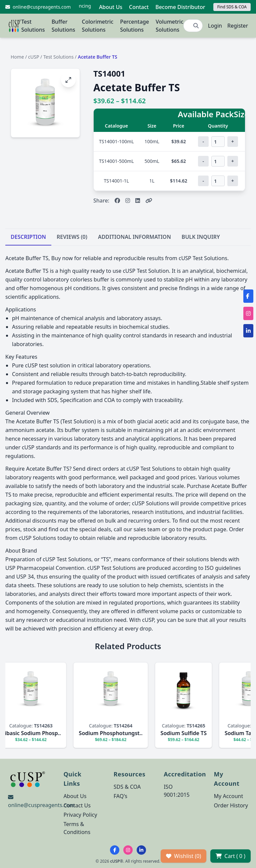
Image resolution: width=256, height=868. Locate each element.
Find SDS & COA (232, 7)
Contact (139, 7)
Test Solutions (33, 26)
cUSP (33, 57)
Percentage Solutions (134, 26)
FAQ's (120, 796)
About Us (111, 7)
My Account (229, 796)
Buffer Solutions (63, 26)
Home (17, 57)
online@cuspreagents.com (41, 805)
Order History (231, 805)
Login (215, 26)
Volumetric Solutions (169, 26)
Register (238, 26)
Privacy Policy (80, 815)
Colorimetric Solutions (98, 26)
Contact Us (77, 805)
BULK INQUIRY (201, 237)
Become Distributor (180, 7)
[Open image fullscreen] (68, 80)
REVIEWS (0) (72, 237)
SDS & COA (127, 787)
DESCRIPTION (28, 237)
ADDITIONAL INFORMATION (134, 237)
